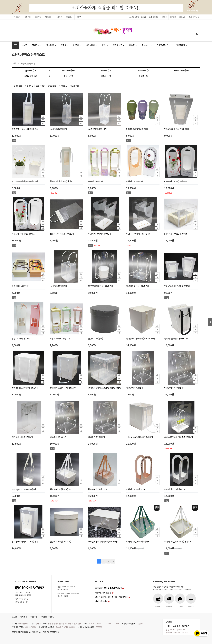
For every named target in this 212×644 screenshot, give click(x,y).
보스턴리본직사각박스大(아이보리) (103, 541)
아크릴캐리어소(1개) (135, 388)
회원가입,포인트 (101, 601)
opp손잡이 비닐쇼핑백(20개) (62, 234)
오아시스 (147, 45)
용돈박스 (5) (106, 76)
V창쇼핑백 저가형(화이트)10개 (177, 286)
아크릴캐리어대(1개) (97, 437)
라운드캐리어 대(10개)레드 (23, 234)
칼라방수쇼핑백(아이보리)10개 (25, 181)
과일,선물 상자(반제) (20, 286)
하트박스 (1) (144, 76)
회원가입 (173, 17)
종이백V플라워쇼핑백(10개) (176, 338)
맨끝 (113, 561)
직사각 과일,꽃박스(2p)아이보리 (178, 541)
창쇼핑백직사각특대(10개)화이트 (26, 541)
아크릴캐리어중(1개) (59, 437)
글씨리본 (37, 45)
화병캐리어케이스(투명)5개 (138, 286)
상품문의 (27, 17)
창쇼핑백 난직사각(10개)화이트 (25, 129)
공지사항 (38, 17)
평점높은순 (52, 86)
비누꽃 (133, 45)
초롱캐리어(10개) (95, 181)
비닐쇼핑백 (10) (31, 76)
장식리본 (51, 45)
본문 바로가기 (0, 0)
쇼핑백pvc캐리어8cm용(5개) (24, 489)
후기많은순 (63, 86)
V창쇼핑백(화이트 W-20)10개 (177, 129)
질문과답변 (49, 17)
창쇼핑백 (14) (106, 70)
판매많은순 (18, 86)
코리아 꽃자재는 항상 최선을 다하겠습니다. (112, 597)
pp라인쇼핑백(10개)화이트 (176, 234)
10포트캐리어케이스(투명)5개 (101, 286)
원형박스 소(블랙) (95, 338)
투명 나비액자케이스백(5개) (100, 234)
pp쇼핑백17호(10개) (59, 286)
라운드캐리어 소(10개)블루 (176, 181)
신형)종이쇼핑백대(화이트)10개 (25, 388)
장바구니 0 (194, 17)
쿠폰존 (79, 17)
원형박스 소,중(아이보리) (60, 541)
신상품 (24, 45)
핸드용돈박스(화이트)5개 (60, 489)
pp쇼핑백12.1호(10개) (98, 129)
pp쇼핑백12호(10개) (59, 129)
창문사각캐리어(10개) (21, 338)
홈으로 (14, 617)
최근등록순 (75, 86)
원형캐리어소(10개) (134, 181)
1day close (192, 11)
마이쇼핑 (182, 17)
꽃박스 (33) (68, 76)
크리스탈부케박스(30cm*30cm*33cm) (105, 388)
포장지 (65, 45)
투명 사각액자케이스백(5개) (138, 234)
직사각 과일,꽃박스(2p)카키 (138, 541)
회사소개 (24, 617)
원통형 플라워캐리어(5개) (137, 129)
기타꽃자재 (181, 45)
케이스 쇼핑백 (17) (181, 70)
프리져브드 (118, 45)
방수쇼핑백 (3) (144, 70)
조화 (105, 45)
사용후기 (17, 17)
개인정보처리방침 (47, 617)
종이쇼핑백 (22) (68, 70)
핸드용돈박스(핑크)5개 (98, 489)
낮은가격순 (29, 86)
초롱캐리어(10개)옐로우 (60, 338)
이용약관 (34, 617)
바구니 (77, 45)
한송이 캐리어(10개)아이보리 (62, 181)
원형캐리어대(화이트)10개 (175, 489)
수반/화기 (92, 45)
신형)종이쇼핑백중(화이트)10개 (63, 388)
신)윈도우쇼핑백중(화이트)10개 (139, 437)
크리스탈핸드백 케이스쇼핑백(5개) (179, 437)
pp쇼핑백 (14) (31, 70)
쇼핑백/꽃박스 (164, 45)
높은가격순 (40, 86)
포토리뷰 (69, 17)
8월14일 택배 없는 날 (103, 593)
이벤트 (60, 17)
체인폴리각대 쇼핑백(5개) (23, 437)
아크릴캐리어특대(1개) (174, 388)
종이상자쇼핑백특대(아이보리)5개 (140, 338)
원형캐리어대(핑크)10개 (136, 489)
